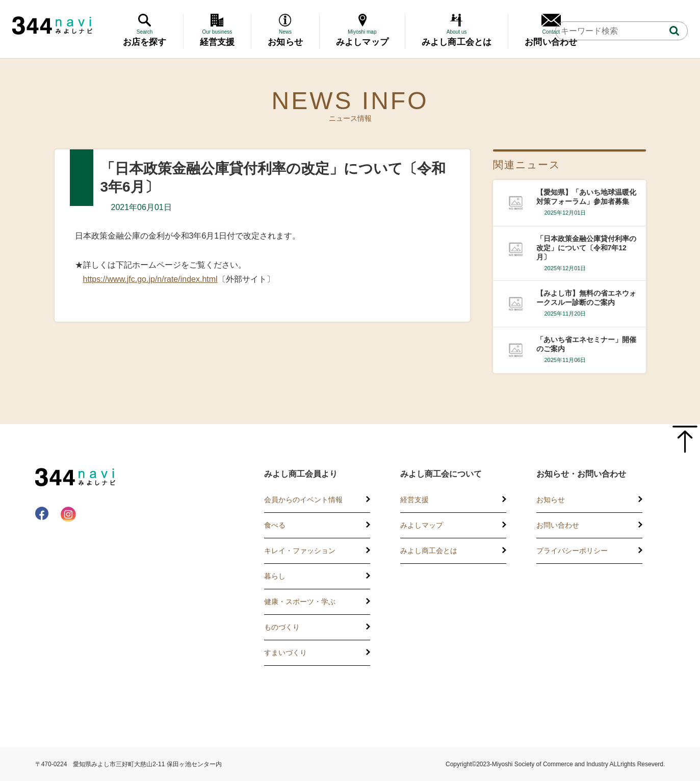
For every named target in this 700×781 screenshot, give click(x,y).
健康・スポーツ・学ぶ (300, 602)
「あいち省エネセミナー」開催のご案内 (586, 344)
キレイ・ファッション (300, 551)
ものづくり (282, 627)
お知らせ (551, 500)
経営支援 (414, 500)
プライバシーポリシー (572, 551)
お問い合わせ (558, 525)
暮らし (275, 576)
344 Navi (52, 25)
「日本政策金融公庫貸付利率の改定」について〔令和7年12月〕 (586, 248)
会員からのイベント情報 (303, 500)
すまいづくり (286, 653)
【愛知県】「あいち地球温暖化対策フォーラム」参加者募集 (586, 197)
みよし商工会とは (429, 551)
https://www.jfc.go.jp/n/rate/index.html (150, 279)
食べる (275, 525)
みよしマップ (422, 525)
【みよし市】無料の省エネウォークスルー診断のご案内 (586, 298)
